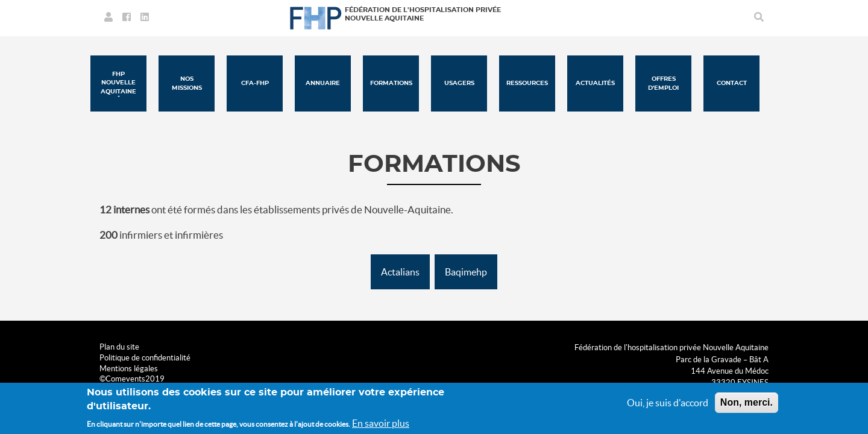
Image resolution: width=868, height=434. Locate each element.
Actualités (595, 83)
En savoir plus (381, 423)
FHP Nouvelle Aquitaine (118, 83)
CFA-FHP (255, 83)
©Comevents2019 (132, 379)
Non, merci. (747, 402)
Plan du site (119, 347)
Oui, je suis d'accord (668, 403)
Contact (732, 83)
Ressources (527, 83)
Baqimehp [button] (466, 272)
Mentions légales (129, 369)
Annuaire (323, 83)
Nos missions (187, 83)
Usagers (459, 83)
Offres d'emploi (663, 83)
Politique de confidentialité (145, 358)
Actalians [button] (400, 272)
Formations (391, 83)
